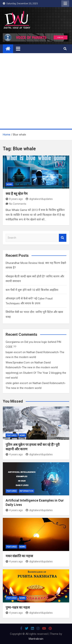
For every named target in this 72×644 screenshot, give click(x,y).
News (9, 184)
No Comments (18, 204)
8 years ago (14, 199)
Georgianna (13, 342)
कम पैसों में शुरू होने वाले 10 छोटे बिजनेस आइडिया (32, 290)
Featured (12, 435)
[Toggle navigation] (18, 49)
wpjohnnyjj (12, 373)
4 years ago (14, 454)
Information (26, 491)
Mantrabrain (36, 639)
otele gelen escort (17, 383)
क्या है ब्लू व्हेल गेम (17, 194)
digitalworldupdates (39, 199)
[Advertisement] (36, 91)
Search (63, 238)
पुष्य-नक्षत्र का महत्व (18, 607)
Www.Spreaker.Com (18, 363)
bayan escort (14, 352)
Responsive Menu (65, 4)
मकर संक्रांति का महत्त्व (19, 556)
